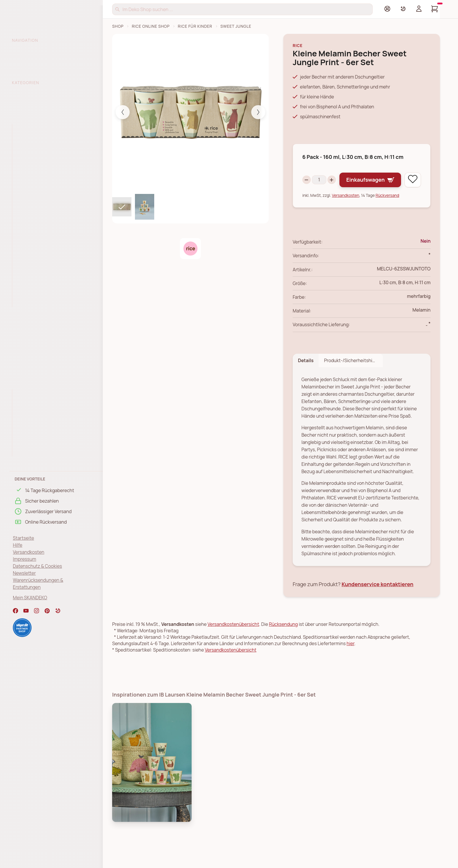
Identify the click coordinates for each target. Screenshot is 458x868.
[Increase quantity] (336, 178)
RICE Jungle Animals (37, 234)
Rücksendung (283, 641)
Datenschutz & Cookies (37, 566)
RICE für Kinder (195, 26)
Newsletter (24, 573)
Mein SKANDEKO (30, 598)
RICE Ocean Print (33, 269)
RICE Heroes (29, 222)
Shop (118, 26)
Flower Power (30, 441)
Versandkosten (29, 552)
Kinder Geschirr (32, 153)
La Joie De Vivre (32, 407)
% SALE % (23, 94)
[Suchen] (242, 9)
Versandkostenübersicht (234, 641)
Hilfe (18, 545)
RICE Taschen (27, 348)
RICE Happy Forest (35, 245)
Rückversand (387, 212)
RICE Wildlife (29, 292)
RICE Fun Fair (29, 211)
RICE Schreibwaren (33, 359)
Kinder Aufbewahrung (39, 141)
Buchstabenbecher (36, 164)
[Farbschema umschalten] (403, 9)
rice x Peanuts (31, 280)
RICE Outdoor (27, 336)
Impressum (25, 559)
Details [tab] (306, 377)
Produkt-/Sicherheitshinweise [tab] (353, 377)
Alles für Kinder (32, 130)
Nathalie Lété (30, 430)
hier (351, 660)
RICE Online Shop (151, 26)
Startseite (24, 538)
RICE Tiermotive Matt (38, 257)
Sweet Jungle (30, 176)
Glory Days (27, 395)
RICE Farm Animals (35, 199)
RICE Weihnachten (32, 371)
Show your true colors (39, 418)
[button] (58, 611)
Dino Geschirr (30, 188)
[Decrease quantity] (307, 178)
